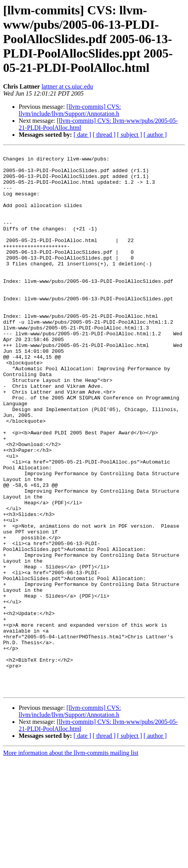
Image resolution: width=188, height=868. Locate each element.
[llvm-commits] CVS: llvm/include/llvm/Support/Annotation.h (70, 110)
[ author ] (155, 135)
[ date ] (82, 135)
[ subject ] (130, 135)
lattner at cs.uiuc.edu (67, 86)
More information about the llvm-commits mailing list (71, 861)
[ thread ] (104, 135)
